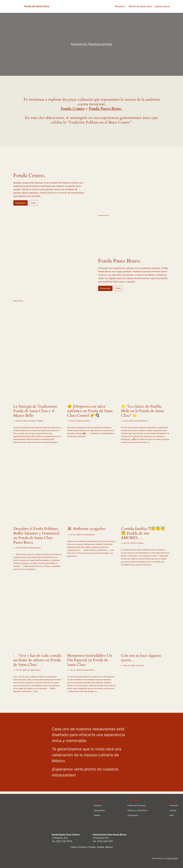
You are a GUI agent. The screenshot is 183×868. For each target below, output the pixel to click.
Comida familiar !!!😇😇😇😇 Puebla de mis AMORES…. (143, 533)
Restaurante (21, 203)
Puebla (40, 421)
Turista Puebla (172, 858)
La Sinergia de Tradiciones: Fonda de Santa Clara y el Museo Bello (35, 411)
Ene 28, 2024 (22, 421)
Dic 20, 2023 (129, 543)
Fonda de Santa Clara (37, 6)
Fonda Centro (73, 109)
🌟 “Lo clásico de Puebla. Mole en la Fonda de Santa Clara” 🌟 (142, 411)
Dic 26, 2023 (22, 548)
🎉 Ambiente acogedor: (87, 529)
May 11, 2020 (129, 665)
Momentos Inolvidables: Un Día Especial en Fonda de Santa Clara (90, 660)
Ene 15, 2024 (75, 421)
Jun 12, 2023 (75, 670)
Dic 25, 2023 (75, 535)
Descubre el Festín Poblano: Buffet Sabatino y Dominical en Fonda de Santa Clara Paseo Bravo (36, 536)
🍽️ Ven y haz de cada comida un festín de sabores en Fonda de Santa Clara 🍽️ (37, 660)
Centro (33, 421)
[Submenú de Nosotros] (126, 6)
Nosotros (120, 6)
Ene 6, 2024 (129, 421)
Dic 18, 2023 (21, 670)
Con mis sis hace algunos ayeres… (141, 658)
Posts (34, 203)
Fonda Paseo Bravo (105, 109)
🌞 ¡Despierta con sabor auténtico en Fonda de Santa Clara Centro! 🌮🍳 (90, 411)
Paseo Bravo (142, 421)
